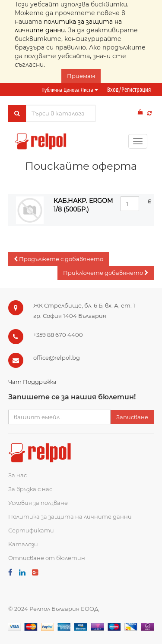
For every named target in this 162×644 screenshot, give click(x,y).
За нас (17, 475)
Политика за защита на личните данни (70, 516)
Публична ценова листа (70, 90)
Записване (132, 417)
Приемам (81, 76)
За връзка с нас (30, 489)
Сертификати (31, 530)
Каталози (23, 544)
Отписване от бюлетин (47, 558)
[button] (59, 259)
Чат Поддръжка (32, 382)
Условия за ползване (38, 503)
